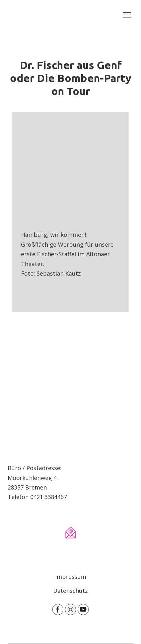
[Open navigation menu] (127, 15)
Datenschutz (70, 591)
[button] (58, 610)
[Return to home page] (16, 15)
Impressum (71, 577)
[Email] (71, 532)
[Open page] (70, 412)
